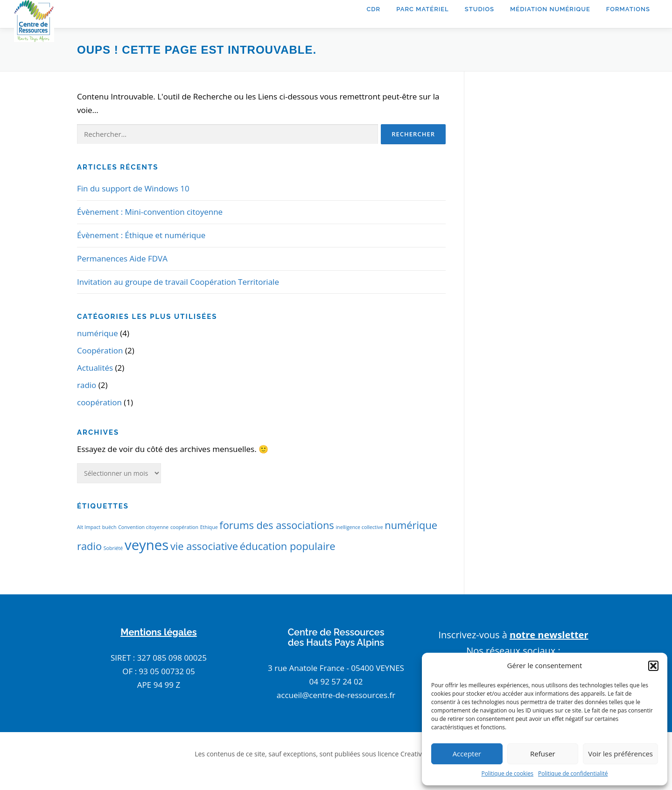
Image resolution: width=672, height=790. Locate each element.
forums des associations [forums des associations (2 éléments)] (276, 525)
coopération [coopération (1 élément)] (184, 527)
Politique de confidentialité (573, 773)
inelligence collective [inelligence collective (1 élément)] (359, 527)
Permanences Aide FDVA (122, 258)
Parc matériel (423, 9)
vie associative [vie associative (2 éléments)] (204, 546)
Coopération (100, 350)
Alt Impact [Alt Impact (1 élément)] (89, 527)
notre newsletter (549, 635)
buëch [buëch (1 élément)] (109, 527)
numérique (98, 333)
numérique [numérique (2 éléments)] (411, 525)
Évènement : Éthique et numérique (141, 235)
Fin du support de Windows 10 (133, 188)
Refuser (543, 754)
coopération (99, 402)
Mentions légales (158, 632)
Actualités (95, 368)
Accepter (467, 754)
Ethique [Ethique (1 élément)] (209, 527)
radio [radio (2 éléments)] (89, 546)
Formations (628, 9)
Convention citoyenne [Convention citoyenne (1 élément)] (143, 527)
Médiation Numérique (550, 9)
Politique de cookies (508, 773)
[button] (653, 666)
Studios (479, 9)
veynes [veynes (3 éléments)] (147, 545)
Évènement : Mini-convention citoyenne (150, 212)
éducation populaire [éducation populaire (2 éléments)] (288, 546)
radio (87, 385)
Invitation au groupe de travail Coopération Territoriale (178, 282)
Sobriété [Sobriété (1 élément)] (113, 548)
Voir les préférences (620, 754)
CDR (373, 9)
